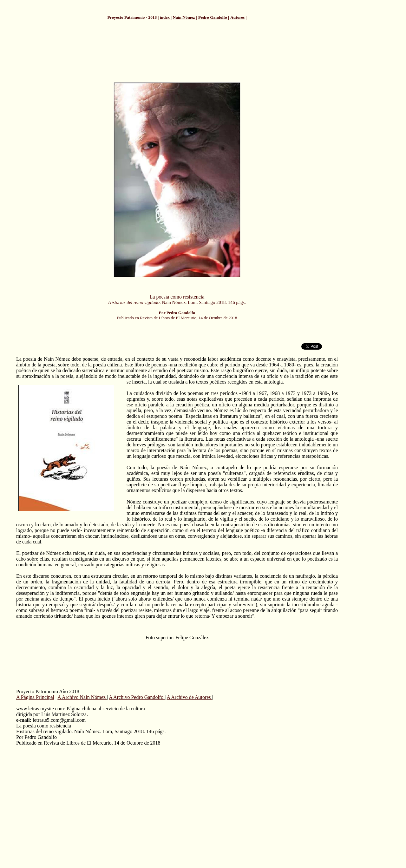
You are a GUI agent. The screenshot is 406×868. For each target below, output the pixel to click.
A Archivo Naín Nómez (82, 697)
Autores (237, 17)
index (165, 17)
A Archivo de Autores (189, 697)
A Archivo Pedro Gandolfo (137, 697)
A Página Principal (35, 697)
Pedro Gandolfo (213, 17)
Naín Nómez (184, 17)
